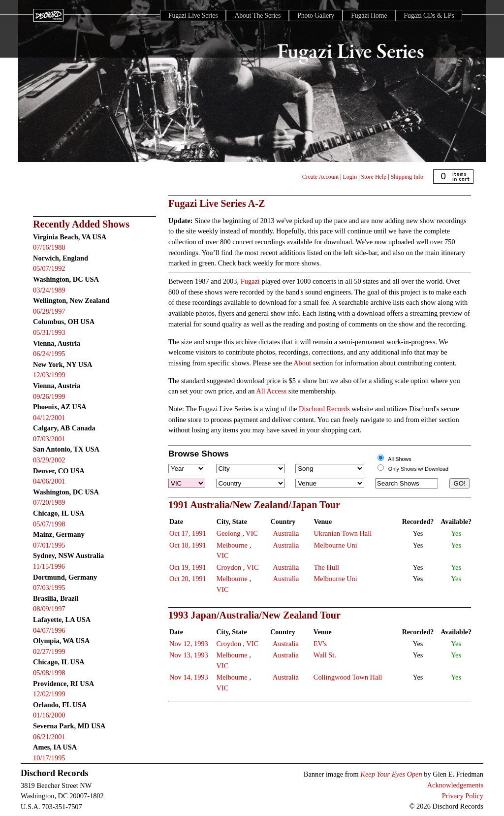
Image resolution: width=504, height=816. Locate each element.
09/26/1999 (49, 396)
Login (350, 177)
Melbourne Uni (335, 545)
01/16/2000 (49, 715)
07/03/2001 (49, 439)
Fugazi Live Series (193, 16)
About (302, 363)
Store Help (374, 177)
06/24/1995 (49, 354)
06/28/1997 (49, 311)
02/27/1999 (49, 652)
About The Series (257, 16)
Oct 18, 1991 (188, 545)
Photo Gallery (316, 16)
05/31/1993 (49, 332)
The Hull (326, 567)
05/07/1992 (49, 268)
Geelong (229, 533)
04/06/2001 (49, 481)
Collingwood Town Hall (348, 677)
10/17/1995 (49, 758)
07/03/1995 (49, 588)
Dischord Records (324, 409)
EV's (320, 644)
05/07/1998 (49, 524)
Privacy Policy (463, 796)
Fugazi (250, 281)
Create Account (320, 177)
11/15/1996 (49, 566)
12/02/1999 (49, 694)
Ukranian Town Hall (343, 533)
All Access (271, 391)
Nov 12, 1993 (189, 644)
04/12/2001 (49, 418)
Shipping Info (407, 177)
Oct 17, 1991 (188, 533)
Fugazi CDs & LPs (429, 16)
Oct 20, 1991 (188, 579)
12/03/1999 (49, 375)
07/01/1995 (49, 545)
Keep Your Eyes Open (391, 774)
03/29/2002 (49, 460)
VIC (252, 533)
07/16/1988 (49, 247)
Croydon (229, 567)
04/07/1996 (49, 630)
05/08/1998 (49, 673)
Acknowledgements (455, 785)
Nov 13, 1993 (189, 655)
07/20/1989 (49, 502)
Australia (286, 533)
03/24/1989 (49, 290)
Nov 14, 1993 (189, 677)
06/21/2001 (49, 737)
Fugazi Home (369, 16)
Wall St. (325, 655)
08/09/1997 (49, 609)
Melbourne (232, 545)
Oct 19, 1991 (188, 567)
